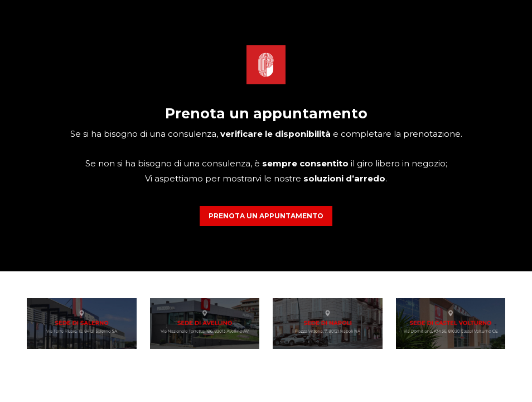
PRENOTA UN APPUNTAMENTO (266, 216)
